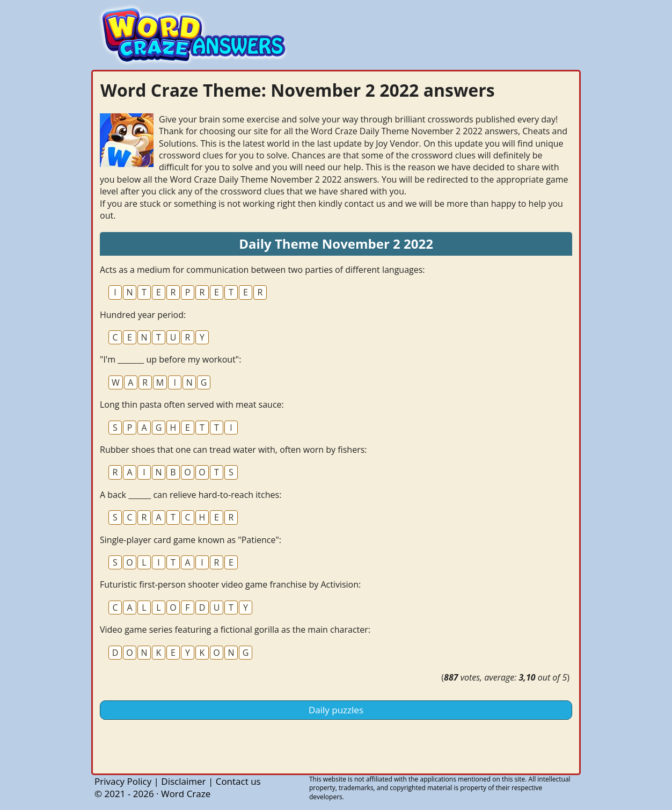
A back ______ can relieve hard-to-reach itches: (191, 495)
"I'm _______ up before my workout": (170, 359)
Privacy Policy (123, 781)
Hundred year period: (143, 315)
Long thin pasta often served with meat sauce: (192, 404)
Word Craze (186, 794)
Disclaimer (183, 781)
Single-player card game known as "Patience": (191, 540)
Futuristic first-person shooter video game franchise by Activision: (230, 584)
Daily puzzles (336, 710)
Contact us (238, 781)
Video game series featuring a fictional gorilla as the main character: (235, 630)
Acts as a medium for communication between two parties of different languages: (262, 270)
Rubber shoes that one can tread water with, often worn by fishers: (233, 450)
